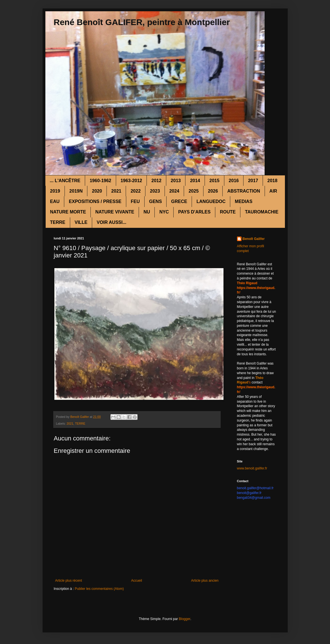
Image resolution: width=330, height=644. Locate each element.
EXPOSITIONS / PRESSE (95, 201)
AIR (273, 191)
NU (147, 212)
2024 (174, 191)
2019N (76, 191)
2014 (195, 181)
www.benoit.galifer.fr (252, 468)
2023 (155, 191)
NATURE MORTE (68, 212)
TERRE (58, 222)
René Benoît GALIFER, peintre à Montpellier (142, 22)
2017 (253, 181)
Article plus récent (69, 581)
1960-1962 (100, 181)
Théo (259, 378)
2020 (97, 191)
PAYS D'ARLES (194, 212)
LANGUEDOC (211, 201)
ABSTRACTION (243, 191)
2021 (116, 191)
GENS (155, 201)
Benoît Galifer (254, 239)
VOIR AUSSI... (111, 222)
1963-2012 (131, 181)
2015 (214, 181)
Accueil (137, 581)
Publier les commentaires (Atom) (99, 589)
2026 (213, 191)
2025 (194, 191)
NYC (164, 212)
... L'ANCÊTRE (65, 181)
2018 (273, 181)
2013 (176, 181)
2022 (136, 191)
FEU (135, 201)
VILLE (81, 222)
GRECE (179, 201)
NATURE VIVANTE (115, 212)
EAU (55, 201)
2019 (55, 191)
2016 (234, 181)
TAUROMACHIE (262, 212)
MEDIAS (243, 201)
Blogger (185, 619)
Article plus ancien (205, 581)
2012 (156, 181)
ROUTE (228, 212)
